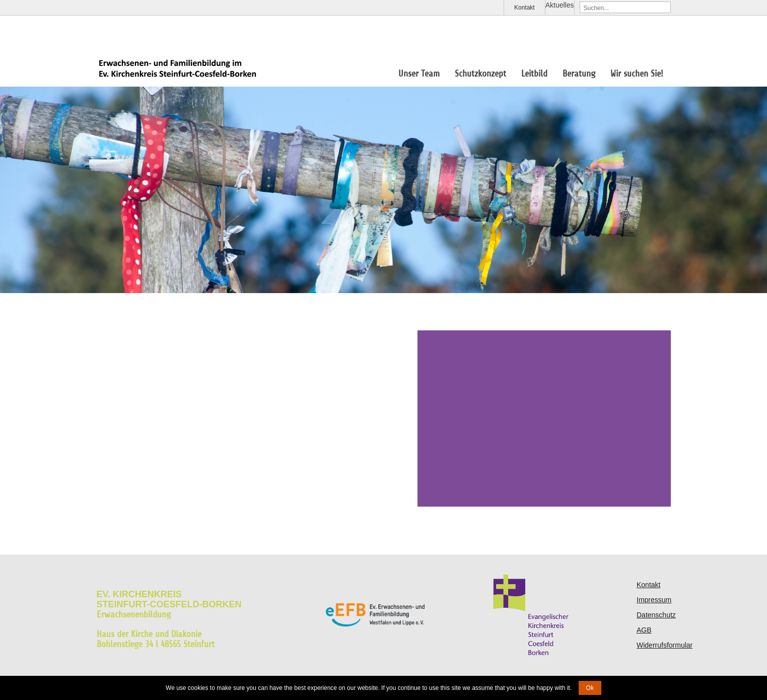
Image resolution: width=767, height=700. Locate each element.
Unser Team (419, 74)
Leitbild (534, 74)
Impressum (654, 600)
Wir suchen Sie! (637, 74)
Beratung (579, 74)
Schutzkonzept (480, 74)
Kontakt (525, 8)
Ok (590, 688)
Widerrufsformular (665, 645)
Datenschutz (656, 615)
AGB (644, 630)
